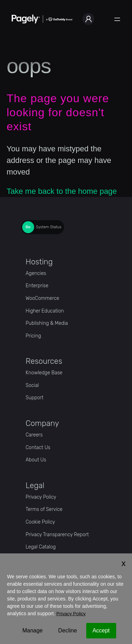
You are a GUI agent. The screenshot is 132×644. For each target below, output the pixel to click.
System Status (49, 227)
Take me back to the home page (62, 191)
